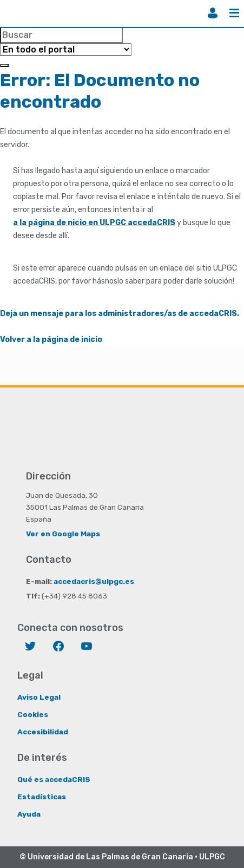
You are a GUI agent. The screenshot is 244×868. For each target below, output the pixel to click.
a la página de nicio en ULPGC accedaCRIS (94, 223)
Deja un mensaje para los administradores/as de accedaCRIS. (120, 314)
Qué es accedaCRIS (54, 779)
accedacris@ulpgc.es (94, 581)
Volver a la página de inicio (51, 340)
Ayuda (29, 814)
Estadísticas (42, 797)
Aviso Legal (39, 697)
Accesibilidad (43, 732)
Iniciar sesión (213, 13)
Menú (234, 13)
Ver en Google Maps (63, 534)
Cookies (33, 714)
